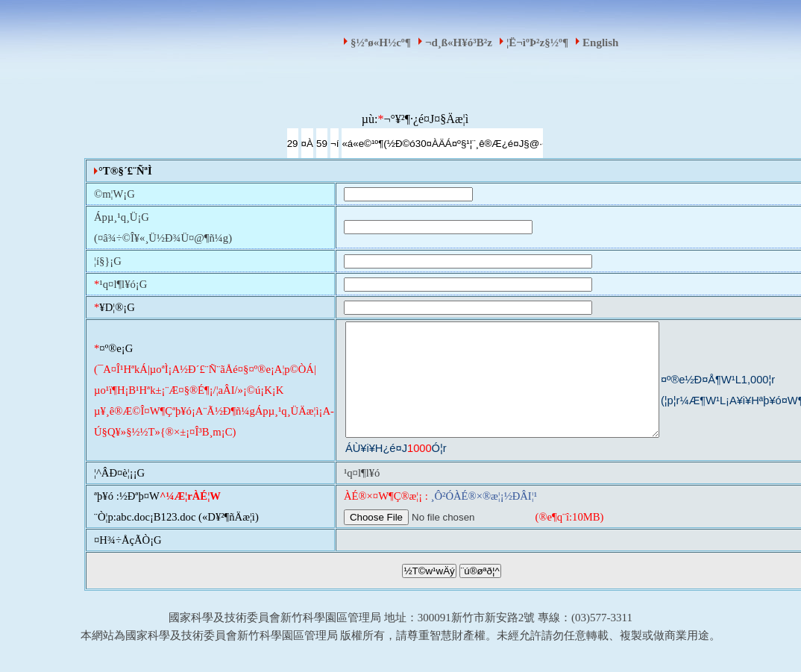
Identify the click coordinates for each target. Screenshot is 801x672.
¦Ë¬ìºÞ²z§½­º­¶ (537, 43)
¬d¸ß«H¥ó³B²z (459, 43)
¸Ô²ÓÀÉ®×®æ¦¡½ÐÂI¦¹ (484, 518)
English (600, 43)
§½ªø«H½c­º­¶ (381, 43)
